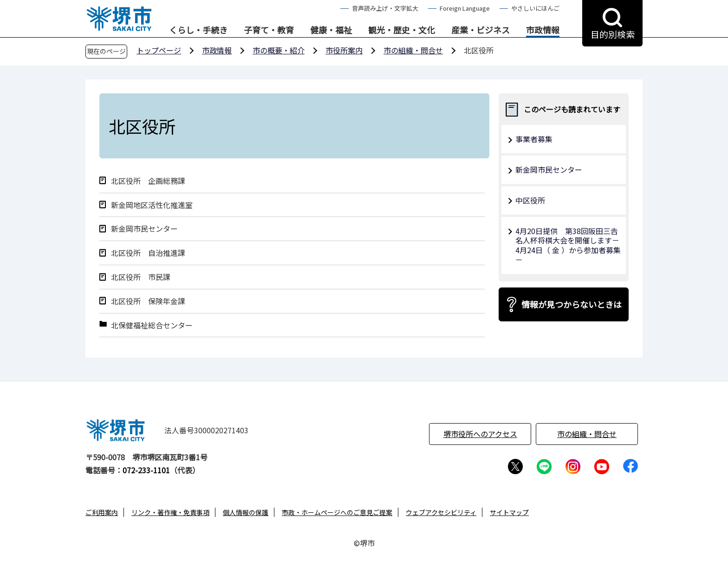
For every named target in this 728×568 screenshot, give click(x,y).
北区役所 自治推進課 (148, 253)
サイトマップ (509, 512)
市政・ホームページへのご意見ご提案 (337, 512)
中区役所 (530, 200)
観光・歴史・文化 (402, 30)
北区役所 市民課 (141, 277)
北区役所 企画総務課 (148, 181)
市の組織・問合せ (413, 50)
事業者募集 (534, 139)
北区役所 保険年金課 (148, 301)
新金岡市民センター (144, 229)
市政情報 (543, 30)
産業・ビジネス (481, 30)
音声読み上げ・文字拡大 (385, 8)
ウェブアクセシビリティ (441, 512)
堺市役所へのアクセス (480, 434)
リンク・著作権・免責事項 (170, 512)
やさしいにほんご (535, 8)
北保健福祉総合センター (152, 325)
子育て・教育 (269, 30)
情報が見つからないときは (572, 304)
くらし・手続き (198, 30)
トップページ (159, 50)
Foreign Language (465, 8)
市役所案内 (344, 50)
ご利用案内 (102, 512)
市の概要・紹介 (279, 50)
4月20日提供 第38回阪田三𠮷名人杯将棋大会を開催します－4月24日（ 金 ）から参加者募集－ (568, 245)
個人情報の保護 (246, 512)
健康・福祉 (331, 30)
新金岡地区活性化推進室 (152, 205)
